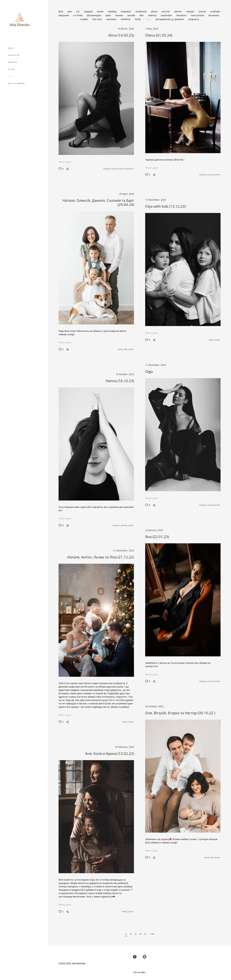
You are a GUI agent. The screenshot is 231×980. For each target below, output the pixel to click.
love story (98, 19)
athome (178, 12)
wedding (112, 12)
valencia (152, 15)
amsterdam (167, 15)
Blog (10, 86)
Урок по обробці (17, 93)
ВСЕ (61, 12)
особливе (215, 12)
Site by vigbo (139, 972)
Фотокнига (214, 15)
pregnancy (194, 19)
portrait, (115, 169)
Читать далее (65, 162)
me (78, 12)
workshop (126, 19)
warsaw (119, 15)
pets (70, 12)
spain (108, 15)
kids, (126, 349)
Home (11, 57)
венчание (112, 19)
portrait (203, 12)
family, (121, 349)
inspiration (126, 12)
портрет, (107, 169)
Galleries (13, 72)
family (138, 19)
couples (84, 19)
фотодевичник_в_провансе (170, 19)
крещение (64, 15)
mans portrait (198, 15)
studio (148, 19)
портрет (190, 12)
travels (101, 12)
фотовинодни (94, 15)
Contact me (14, 64)
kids (142, 15)
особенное (141, 12)
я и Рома (78, 15)
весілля (166, 12)
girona (155, 12)
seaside (132, 15)
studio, (122, 169)
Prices (11, 79)
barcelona (182, 15)
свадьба (88, 12)
